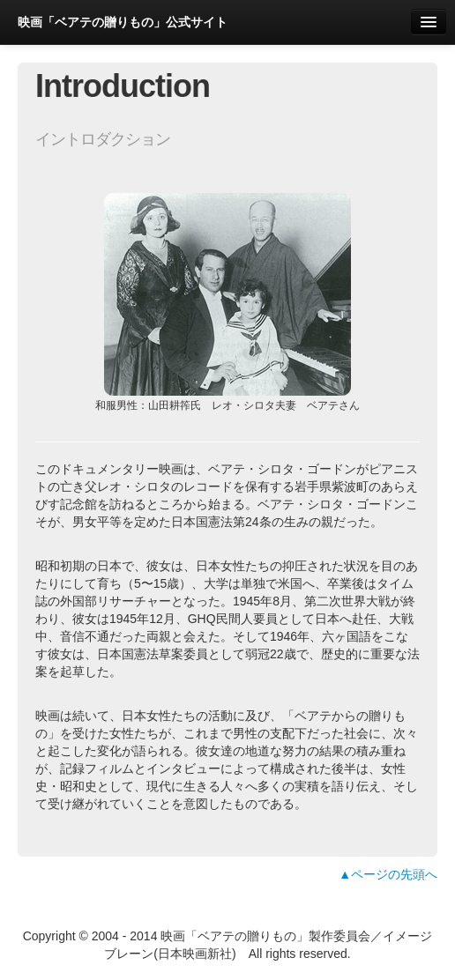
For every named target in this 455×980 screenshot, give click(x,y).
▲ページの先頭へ (388, 874)
